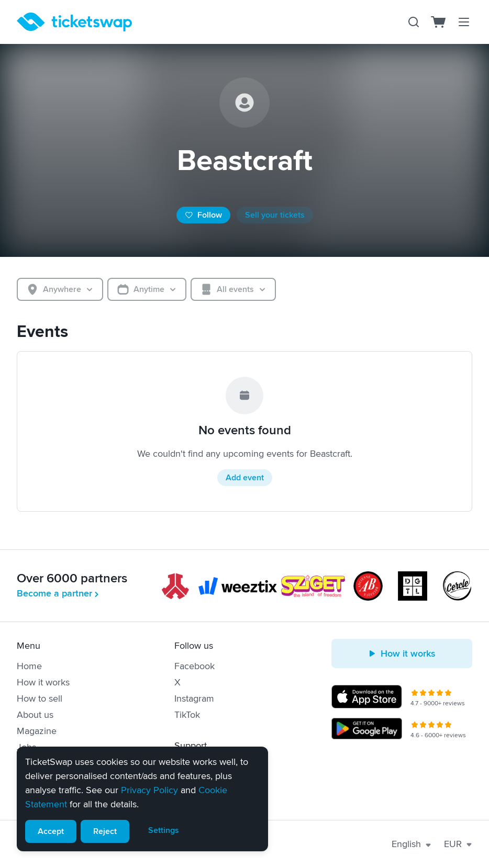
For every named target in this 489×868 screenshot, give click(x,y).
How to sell (40, 698)
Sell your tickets (275, 215)
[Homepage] (74, 22)
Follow (203, 215)
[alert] (142, 799)
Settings (164, 830)
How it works (43, 682)
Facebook (195, 666)
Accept (51, 831)
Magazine (37, 731)
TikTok (187, 715)
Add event (245, 478)
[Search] (414, 22)
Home (29, 666)
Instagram (194, 698)
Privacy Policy (149, 790)
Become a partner (59, 593)
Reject (105, 831)
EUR (458, 844)
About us (35, 715)
